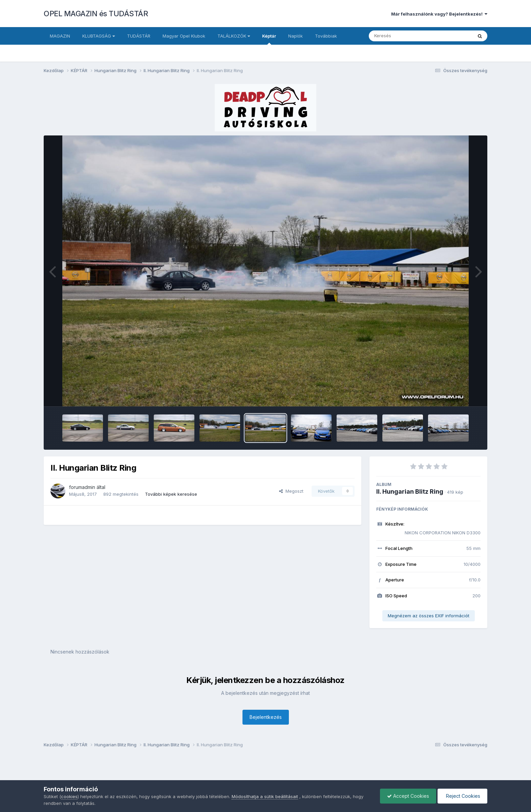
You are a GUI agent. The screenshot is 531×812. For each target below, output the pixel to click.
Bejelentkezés (266, 717)
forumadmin (82, 487)
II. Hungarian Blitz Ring (410, 492)
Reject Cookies (462, 796)
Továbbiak (326, 36)
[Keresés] (402, 36)
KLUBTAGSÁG (99, 36)
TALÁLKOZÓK (234, 36)
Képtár (269, 39)
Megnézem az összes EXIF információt (429, 616)
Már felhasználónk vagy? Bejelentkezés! (439, 14)
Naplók (295, 36)
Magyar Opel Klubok (184, 36)
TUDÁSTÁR (139, 36)
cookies (69, 796)
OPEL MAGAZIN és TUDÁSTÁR (96, 14)
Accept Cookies (408, 796)
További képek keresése (171, 494)
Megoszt (291, 491)
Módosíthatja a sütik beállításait (265, 796)
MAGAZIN (60, 36)
